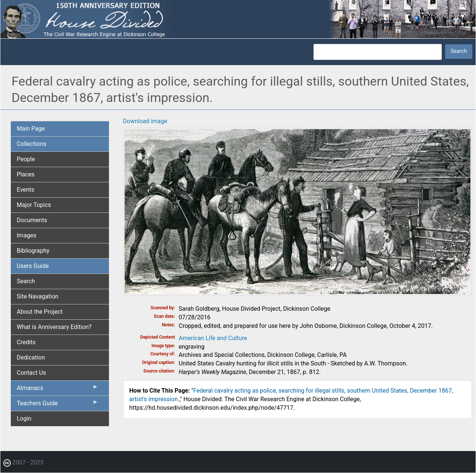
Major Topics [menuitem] (34, 205)
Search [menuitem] (26, 281)
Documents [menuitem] (32, 220)
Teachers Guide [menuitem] (58, 405)
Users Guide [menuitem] (33, 266)
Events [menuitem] (25, 190)
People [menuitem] (26, 159)
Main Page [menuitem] (31, 129)
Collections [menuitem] (32, 144)
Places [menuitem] (26, 174)
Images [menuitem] (27, 235)
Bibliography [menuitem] (33, 251)
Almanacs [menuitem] (58, 390)
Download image (145, 121)
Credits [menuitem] (26, 342)
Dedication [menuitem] (31, 357)
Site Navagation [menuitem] (38, 296)
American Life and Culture (213, 338)
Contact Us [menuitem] (31, 373)
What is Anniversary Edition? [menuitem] (54, 327)
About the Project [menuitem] (40, 312)
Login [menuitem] (24, 418)
